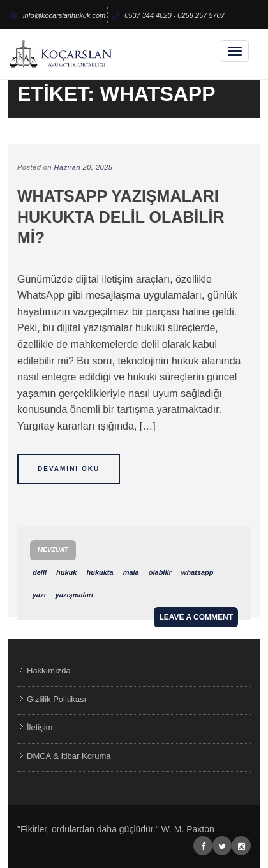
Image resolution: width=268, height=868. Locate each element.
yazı (39, 595)
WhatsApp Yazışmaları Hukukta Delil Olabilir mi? (121, 217)
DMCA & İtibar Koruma (69, 756)
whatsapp (197, 572)
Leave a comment (196, 617)
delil (40, 572)
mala (131, 572)
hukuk (66, 572)
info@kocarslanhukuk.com (57, 15)
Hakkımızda (49, 670)
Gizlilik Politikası (56, 699)
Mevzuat (53, 550)
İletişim (40, 727)
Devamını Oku (69, 469)
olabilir (160, 572)
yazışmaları (74, 595)
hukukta (100, 572)
